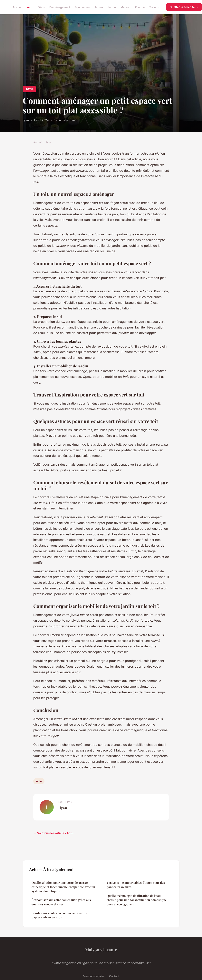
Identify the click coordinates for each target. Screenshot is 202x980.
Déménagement (60, 7)
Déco (41, 7)
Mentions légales (94, 976)
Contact (114, 976)
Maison (125, 7)
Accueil (17, 7)
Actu (30, 7)
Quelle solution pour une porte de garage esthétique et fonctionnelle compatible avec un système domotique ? (63, 887)
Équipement (83, 7)
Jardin (112, 7)
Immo (99, 7)
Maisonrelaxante (101, 950)
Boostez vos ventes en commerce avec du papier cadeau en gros (59, 915)
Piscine (140, 7)
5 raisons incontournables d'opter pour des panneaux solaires (136, 885)
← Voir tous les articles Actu (53, 833)
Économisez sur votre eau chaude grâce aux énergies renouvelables (61, 902)
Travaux (154, 7)
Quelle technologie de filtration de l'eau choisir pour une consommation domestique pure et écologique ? (137, 900)
